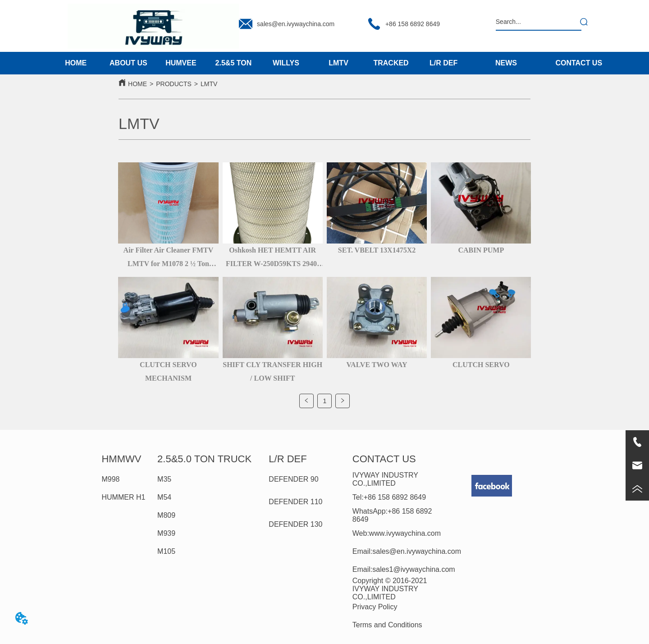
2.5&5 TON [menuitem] (234, 63)
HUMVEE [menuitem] (181, 63)
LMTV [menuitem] (338, 63)
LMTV (209, 84)
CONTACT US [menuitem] (579, 63)
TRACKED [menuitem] (391, 63)
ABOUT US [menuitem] (128, 63)
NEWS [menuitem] (506, 63)
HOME (137, 84)
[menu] (260, 63)
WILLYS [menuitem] (286, 63)
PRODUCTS (174, 84)
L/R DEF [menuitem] (443, 63)
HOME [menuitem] (76, 63)
